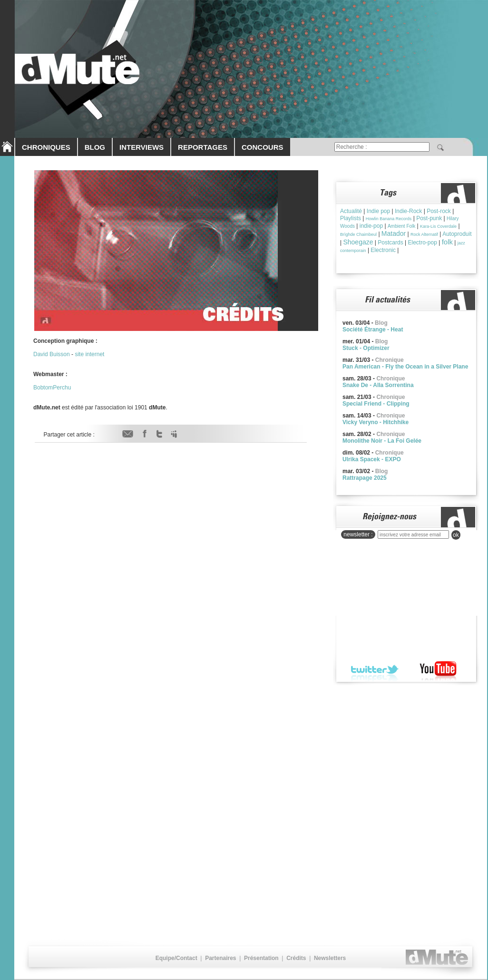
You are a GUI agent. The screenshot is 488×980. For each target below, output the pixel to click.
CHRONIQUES (46, 147)
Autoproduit (457, 234)
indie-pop (371, 226)
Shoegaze (358, 242)
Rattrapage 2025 (365, 478)
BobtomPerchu (52, 388)
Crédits (296, 958)
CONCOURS (263, 147)
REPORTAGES (203, 147)
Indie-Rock (408, 211)
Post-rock (439, 211)
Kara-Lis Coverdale (438, 226)
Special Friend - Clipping (376, 404)
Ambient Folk (401, 226)
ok (456, 535)
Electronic (383, 250)
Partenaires (220, 958)
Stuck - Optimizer (366, 348)
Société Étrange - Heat (373, 330)
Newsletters (330, 958)
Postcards (390, 243)
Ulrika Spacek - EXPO (372, 459)
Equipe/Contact (176, 958)
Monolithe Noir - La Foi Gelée (382, 441)
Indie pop (378, 211)
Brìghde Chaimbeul (358, 234)
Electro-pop (422, 243)
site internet (89, 354)
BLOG (95, 147)
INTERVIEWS (142, 147)
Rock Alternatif (424, 234)
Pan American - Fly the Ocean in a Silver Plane (405, 367)
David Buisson (52, 354)
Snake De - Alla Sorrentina (378, 385)
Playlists (351, 218)
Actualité (351, 211)
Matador (394, 233)
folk (447, 242)
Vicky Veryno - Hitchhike (376, 422)
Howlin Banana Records (389, 219)
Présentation (261, 958)
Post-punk (429, 218)
